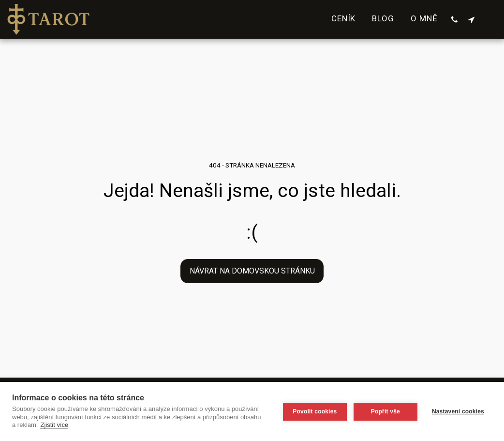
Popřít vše (385, 411)
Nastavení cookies (458, 411)
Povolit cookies (315, 411)
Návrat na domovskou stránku (252, 271)
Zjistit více (54, 425)
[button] (454, 19)
